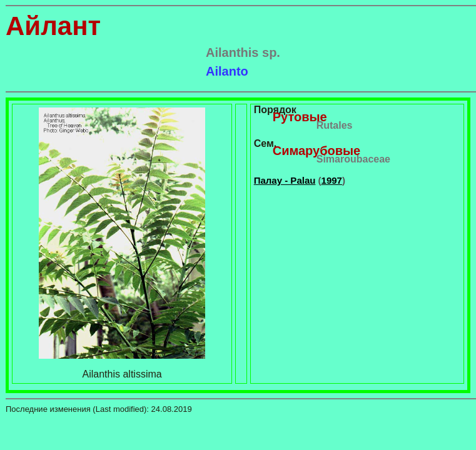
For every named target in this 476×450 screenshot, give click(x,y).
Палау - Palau (285, 180)
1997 (332, 180)
